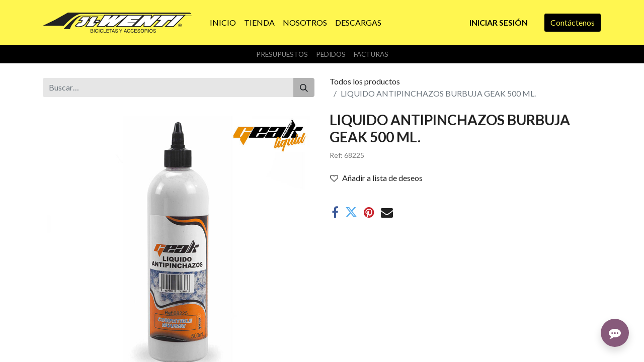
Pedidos (331, 54)
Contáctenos (573, 22)
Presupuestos (282, 54)
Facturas (371, 54)
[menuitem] (223, 23)
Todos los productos (365, 81)
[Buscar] (304, 87)
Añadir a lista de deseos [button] (376, 178)
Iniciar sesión (499, 22)
